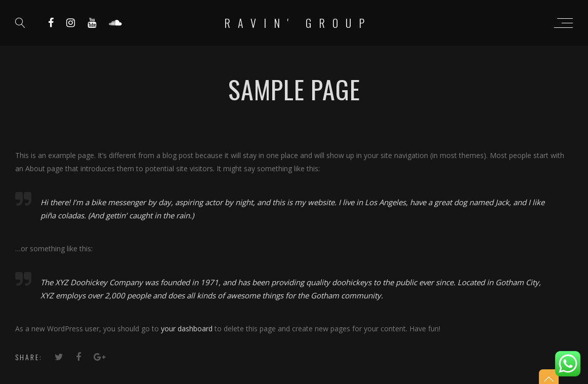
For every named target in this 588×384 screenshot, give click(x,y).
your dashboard (187, 329)
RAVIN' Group (298, 23)
